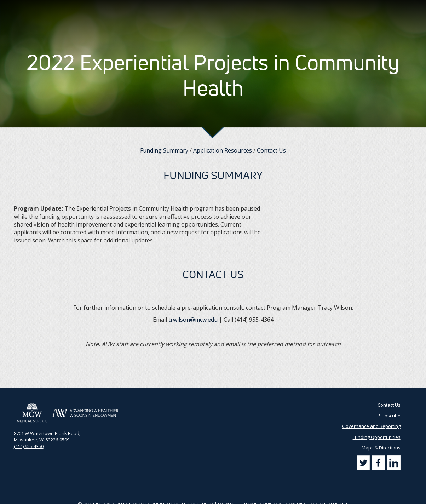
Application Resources (223, 150)
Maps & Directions (381, 448)
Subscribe (334, 7)
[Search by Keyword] (375, 7)
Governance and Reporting (371, 426)
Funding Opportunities (377, 437)
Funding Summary (164, 150)
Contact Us (304, 7)
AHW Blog (238, 7)
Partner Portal (271, 7)
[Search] (405, 7)
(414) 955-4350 (29, 446)
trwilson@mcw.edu (193, 320)
